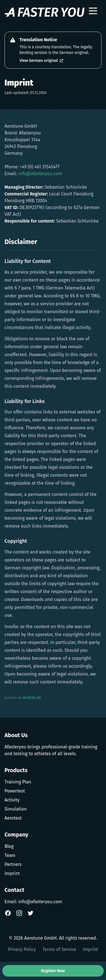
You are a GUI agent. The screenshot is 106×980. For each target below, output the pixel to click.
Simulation (16, 809)
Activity (12, 800)
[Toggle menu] (93, 12)
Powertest (15, 791)
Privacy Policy (22, 949)
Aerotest (13, 818)
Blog (9, 846)
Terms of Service (60, 949)
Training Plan (18, 782)
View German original (42, 61)
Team (10, 855)
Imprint (12, 873)
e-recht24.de (30, 698)
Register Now (53, 971)
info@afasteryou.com (40, 174)
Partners (13, 864)
